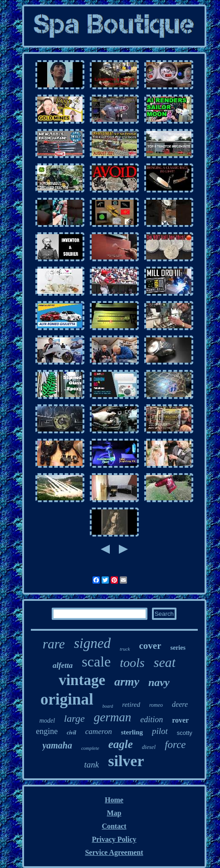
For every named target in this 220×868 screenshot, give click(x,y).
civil (71, 733)
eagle (121, 744)
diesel (149, 747)
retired (131, 705)
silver (126, 761)
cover (150, 646)
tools (132, 663)
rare (54, 644)
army (127, 682)
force (175, 745)
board (108, 706)
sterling (132, 732)
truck (125, 649)
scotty (185, 733)
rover (180, 720)
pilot (160, 731)
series (178, 648)
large (74, 718)
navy (159, 682)
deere (180, 704)
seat (165, 662)
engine (47, 731)
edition (152, 719)
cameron (99, 731)
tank (91, 765)
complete (90, 748)
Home (114, 800)
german (113, 717)
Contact (114, 826)
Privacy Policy (114, 839)
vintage (82, 680)
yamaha (57, 745)
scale (96, 662)
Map (114, 813)
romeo (156, 705)
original (67, 699)
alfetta (63, 665)
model (47, 721)
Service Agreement (114, 852)
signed (92, 643)
